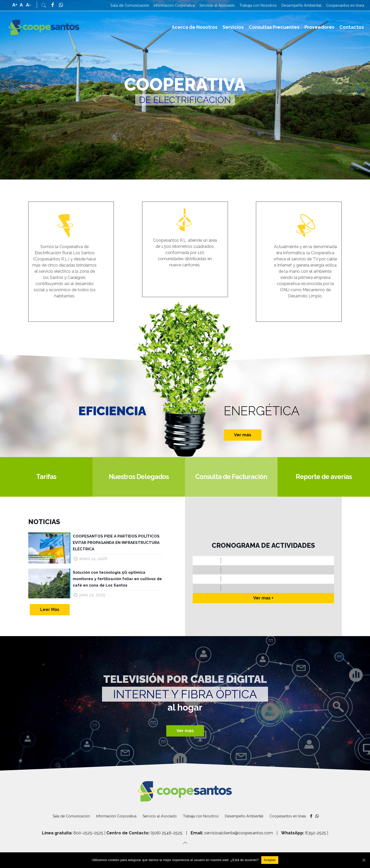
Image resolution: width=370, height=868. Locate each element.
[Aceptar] (270, 860)
